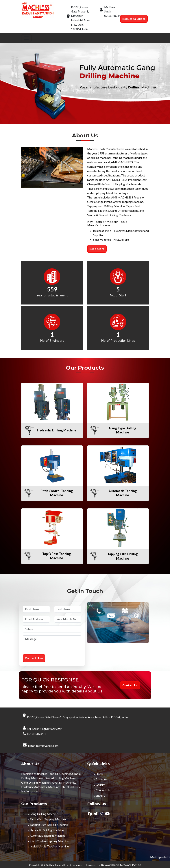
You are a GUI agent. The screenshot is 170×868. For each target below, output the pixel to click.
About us (101, 779)
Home (100, 774)
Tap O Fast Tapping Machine (57, 556)
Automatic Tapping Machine (123, 493)
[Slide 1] (82, 119)
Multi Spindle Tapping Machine (49, 846)
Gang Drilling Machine (44, 814)
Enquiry (100, 795)
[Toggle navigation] (26, 38)
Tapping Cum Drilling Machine (49, 825)
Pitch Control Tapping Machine (57, 493)
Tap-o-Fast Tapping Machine (48, 819)
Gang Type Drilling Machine (123, 430)
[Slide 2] (88, 119)
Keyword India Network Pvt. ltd (121, 865)
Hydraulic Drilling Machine (57, 430)
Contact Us (103, 790)
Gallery (100, 785)
